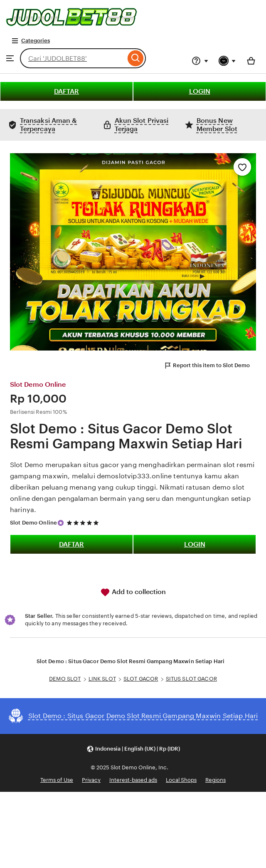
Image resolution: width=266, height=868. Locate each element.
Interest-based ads (133, 780)
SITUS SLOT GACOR (191, 679)
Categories (31, 41)
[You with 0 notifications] (227, 61)
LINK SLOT (102, 679)
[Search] (136, 58)
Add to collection (133, 592)
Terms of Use (57, 780)
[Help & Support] (200, 61)
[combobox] (73, 58)
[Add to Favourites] (242, 167)
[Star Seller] (61, 523)
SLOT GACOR (141, 679)
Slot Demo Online (33, 523)
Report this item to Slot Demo (207, 366)
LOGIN (200, 91)
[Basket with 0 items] (251, 61)
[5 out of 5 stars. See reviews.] (84, 523)
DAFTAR (66, 91)
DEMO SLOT (65, 679)
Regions (216, 780)
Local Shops (181, 780)
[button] (133, 749)
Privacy (91, 780)
